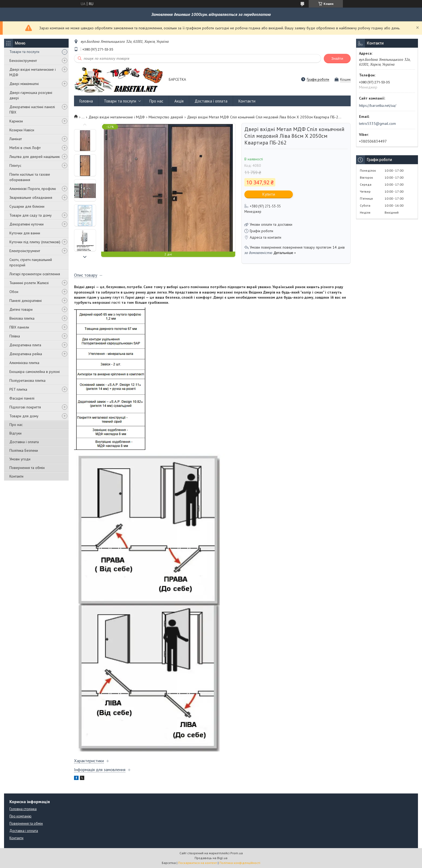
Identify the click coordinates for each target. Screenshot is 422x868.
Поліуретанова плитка (27, 380)
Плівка (15, 336)
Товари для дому (24, 416)
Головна (86, 101)
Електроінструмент (25, 251)
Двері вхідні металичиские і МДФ (33, 72)
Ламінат (16, 139)
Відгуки (15, 433)
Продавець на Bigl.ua (211, 858)
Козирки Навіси (22, 130)
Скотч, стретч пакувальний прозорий (31, 262)
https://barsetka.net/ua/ (378, 105)
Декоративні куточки (27, 224)
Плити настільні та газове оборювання (30, 177)
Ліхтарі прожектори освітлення (35, 274)
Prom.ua (237, 853)
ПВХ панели (19, 327)
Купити (269, 194)
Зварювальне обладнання (31, 197)
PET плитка (18, 389)
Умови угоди (20, 459)
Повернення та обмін (27, 468)
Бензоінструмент (23, 61)
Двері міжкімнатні (24, 84)
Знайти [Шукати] (337, 59)
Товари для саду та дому (31, 215)
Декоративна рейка (26, 354)
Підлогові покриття (25, 407)
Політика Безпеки (24, 450)
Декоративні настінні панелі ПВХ (32, 110)
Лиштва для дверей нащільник (35, 157)
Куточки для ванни (25, 233)
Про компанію (20, 816)
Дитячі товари (21, 309)
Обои (14, 292)
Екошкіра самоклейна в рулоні (35, 372)
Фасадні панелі (22, 398)
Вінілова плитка (22, 318)
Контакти (16, 476)
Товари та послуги (24, 52)
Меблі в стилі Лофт (25, 148)
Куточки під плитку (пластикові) (35, 242)
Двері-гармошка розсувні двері (31, 95)
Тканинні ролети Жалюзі (29, 283)
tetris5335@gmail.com (377, 124)
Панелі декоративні (26, 301)
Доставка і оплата (24, 442)
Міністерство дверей (166, 117)
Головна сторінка (23, 809)
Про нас (16, 425)
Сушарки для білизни (27, 206)
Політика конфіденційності (240, 863)
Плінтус (15, 165)
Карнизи (16, 121)
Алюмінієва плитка (24, 363)
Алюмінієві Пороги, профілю (33, 189)
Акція (179, 101)
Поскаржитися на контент (198, 863)
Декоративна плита (25, 345)
